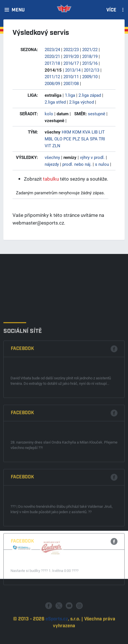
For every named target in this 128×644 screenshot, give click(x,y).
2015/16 (90, 63)
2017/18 (52, 63)
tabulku (51, 179)
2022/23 (71, 49)
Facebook (22, 412)
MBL (49, 139)
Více (111, 10)
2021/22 (90, 49)
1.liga (70, 95)
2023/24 (52, 49)
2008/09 (52, 83)
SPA (94, 139)
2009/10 (90, 76)
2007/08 (71, 83)
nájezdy (52, 164)
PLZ (76, 139)
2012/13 (92, 70)
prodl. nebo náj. (77, 164)
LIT (102, 132)
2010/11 (71, 76)
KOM (77, 132)
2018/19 (90, 56)
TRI (102, 139)
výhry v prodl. (92, 157)
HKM (66, 132)
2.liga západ (90, 95)
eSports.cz (57, 632)
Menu (18, 10)
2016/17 (71, 63)
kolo (49, 114)
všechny (52, 157)
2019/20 (71, 56)
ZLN (56, 146)
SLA (85, 139)
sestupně (97, 114)
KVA (86, 132)
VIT (48, 146)
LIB (95, 132)
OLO (58, 139)
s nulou (102, 164)
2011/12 (52, 76)
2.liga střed (55, 102)
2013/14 (73, 70)
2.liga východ (81, 102)
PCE (67, 139)
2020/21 (52, 56)
